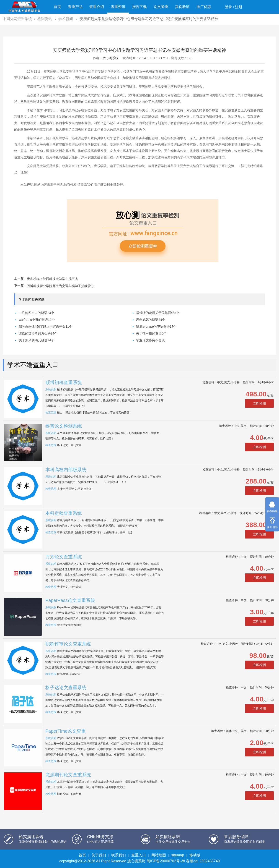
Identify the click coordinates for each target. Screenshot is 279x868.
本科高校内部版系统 (66, 470)
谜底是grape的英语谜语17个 (156, 327)
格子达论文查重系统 (66, 688)
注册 (239, 7)
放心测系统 (111, 58)
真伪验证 (182, 7)
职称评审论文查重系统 (68, 644)
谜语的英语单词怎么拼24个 (38, 333)
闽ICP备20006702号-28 (166, 861)
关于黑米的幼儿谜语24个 (36, 340)
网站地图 (159, 855)
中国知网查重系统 (17, 19)
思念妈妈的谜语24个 (151, 320)
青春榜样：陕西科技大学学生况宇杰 (52, 279)
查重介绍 (97, 7)
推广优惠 (204, 7)
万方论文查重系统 (64, 557)
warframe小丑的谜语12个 (37, 320)
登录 (228, 7)
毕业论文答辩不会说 (150, 340)
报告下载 (139, 7)
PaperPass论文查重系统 (70, 600)
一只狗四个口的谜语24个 (36, 313)
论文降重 (161, 7)
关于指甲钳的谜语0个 (151, 333)
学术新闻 (66, 19)
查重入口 (139, 855)
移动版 (195, 855)
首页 (57, 7)
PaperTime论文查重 (66, 731)
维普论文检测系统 (64, 426)
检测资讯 (45, 19)
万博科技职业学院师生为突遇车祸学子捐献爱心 (60, 286)
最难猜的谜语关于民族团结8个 (158, 313)
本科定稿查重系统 (64, 513)
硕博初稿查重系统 (64, 382)
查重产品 (75, 7)
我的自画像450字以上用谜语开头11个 (45, 327)
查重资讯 (118, 7)
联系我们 (119, 855)
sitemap (178, 855)
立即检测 (259, 403)
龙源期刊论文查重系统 (68, 775)
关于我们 (99, 855)
